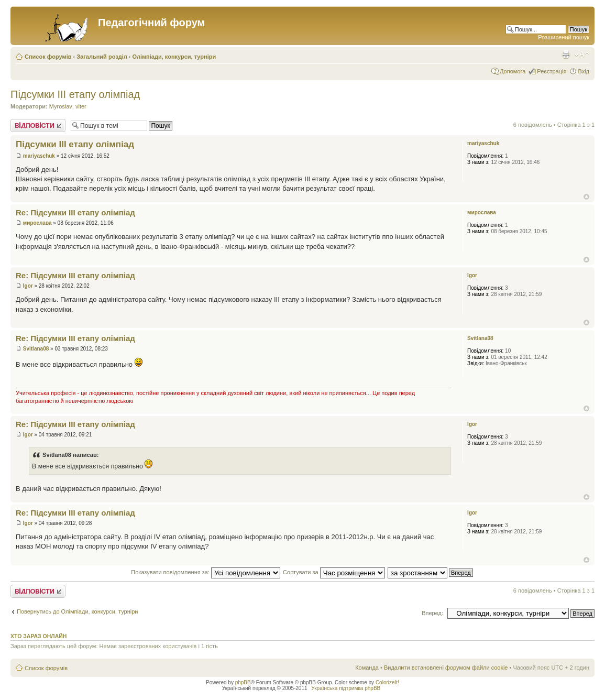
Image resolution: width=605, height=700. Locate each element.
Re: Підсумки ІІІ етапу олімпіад (75, 212)
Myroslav (61, 106)
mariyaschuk (39, 156)
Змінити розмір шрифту (582, 54)
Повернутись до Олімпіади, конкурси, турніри (77, 611)
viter (81, 106)
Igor (28, 286)
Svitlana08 (36, 349)
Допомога (513, 71)
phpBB (243, 682)
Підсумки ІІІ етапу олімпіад (75, 94)
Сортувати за (334, 572)
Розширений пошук (564, 37)
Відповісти (38, 125)
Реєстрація (552, 71)
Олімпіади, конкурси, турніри (174, 57)
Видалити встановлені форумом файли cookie (446, 668)
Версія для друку (566, 54)
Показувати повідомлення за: (206, 572)
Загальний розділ (102, 57)
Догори (586, 197)
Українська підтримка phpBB (346, 688)
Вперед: (432, 613)
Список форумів (48, 57)
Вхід (584, 71)
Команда (367, 668)
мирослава (37, 223)
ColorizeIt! (387, 682)
